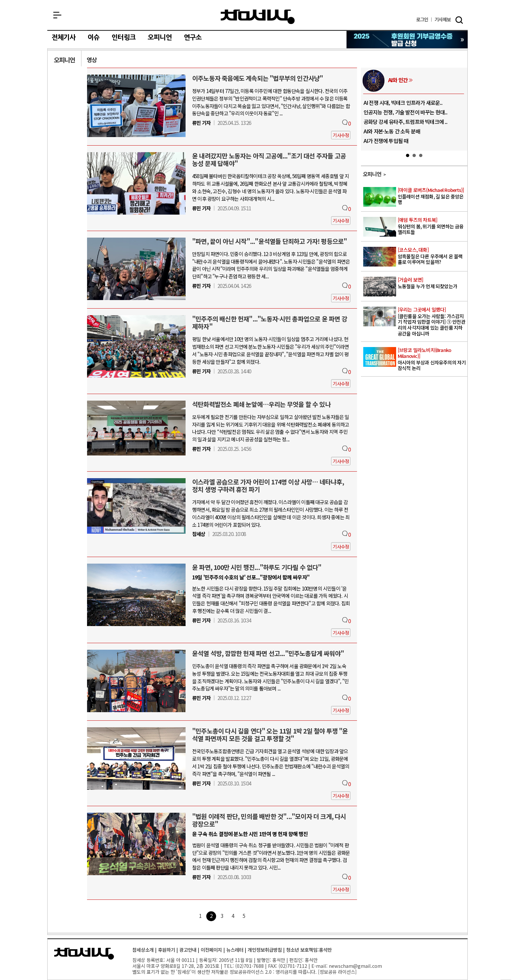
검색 (459, 20)
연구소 (193, 37)
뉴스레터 (235, 950)
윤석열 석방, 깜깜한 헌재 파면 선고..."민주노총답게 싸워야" (268, 653)
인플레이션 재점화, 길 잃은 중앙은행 (432, 196)
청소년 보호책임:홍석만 (309, 950)
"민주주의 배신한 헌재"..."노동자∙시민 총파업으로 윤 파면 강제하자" (270, 323)
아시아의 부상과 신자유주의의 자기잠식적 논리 (432, 359)
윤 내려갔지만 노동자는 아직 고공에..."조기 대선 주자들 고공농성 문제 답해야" (269, 160)
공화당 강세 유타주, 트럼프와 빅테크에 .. (406, 122)
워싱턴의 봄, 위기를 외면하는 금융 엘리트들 (432, 226)
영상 (92, 60)
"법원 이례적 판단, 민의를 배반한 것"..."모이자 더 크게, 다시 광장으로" (269, 820)
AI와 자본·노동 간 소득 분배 (392, 131)
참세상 (258, 17)
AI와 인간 (398, 80)
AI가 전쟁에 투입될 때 (386, 141)
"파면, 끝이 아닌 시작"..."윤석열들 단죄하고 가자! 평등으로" (269, 241)
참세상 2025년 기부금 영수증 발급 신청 (407, 40)
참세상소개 (143, 950)
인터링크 (124, 37)
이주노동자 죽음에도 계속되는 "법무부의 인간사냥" (257, 78)
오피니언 (160, 37)
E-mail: (319, 966)
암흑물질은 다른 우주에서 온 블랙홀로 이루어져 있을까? (432, 256)
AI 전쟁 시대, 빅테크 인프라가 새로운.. (403, 103)
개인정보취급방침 (265, 950)
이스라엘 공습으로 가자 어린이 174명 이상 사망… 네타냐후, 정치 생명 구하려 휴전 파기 (268, 486)
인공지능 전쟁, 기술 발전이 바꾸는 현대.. (406, 112)
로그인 (422, 20)
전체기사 (64, 37)
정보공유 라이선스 (337, 972)
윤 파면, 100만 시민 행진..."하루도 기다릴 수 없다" (257, 567)
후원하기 (167, 950)
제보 (443, 20)
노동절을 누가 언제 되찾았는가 (432, 283)
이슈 (94, 37)
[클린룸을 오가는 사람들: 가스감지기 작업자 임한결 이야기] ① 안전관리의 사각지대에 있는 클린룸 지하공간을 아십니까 (432, 322)
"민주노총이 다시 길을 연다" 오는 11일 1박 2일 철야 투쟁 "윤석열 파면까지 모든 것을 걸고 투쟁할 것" (270, 735)
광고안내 (188, 950)
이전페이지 (211, 950)
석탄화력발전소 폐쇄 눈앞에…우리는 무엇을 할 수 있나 (261, 404)
